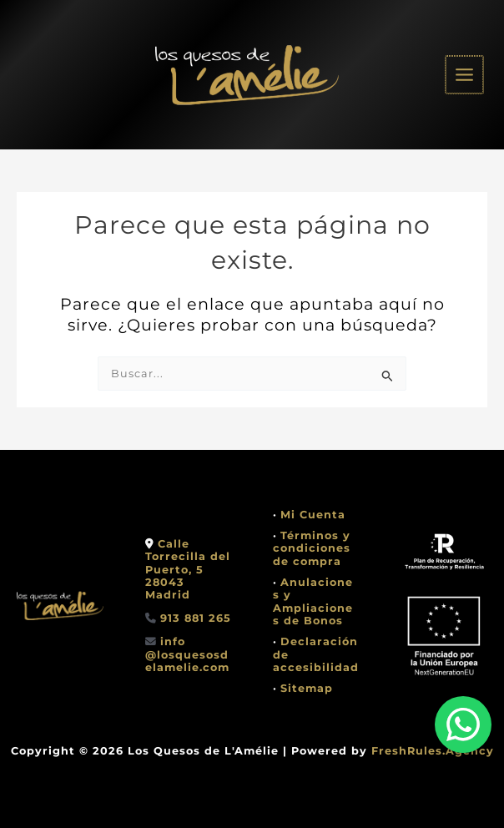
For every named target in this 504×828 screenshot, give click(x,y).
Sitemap (307, 688)
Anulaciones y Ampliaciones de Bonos (313, 601)
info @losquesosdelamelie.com (187, 654)
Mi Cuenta (313, 515)
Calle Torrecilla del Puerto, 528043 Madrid (188, 569)
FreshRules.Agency (433, 751)
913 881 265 (196, 618)
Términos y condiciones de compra (312, 548)
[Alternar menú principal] (465, 75)
